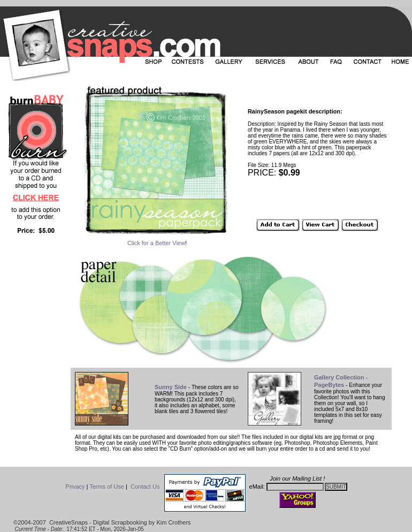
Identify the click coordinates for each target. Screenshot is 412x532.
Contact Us (145, 487)
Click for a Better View (156, 243)
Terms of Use (107, 487)
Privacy (75, 487)
